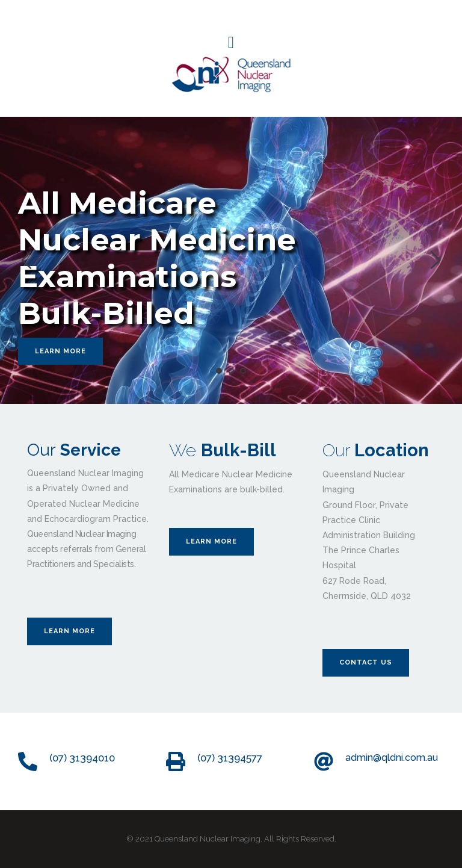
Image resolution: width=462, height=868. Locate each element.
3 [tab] (243, 371)
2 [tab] (231, 371)
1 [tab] (219, 371)
